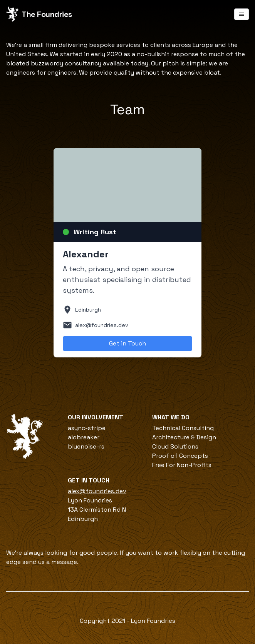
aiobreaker (84, 437)
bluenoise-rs (86, 446)
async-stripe (87, 428)
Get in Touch (127, 343)
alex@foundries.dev (97, 491)
